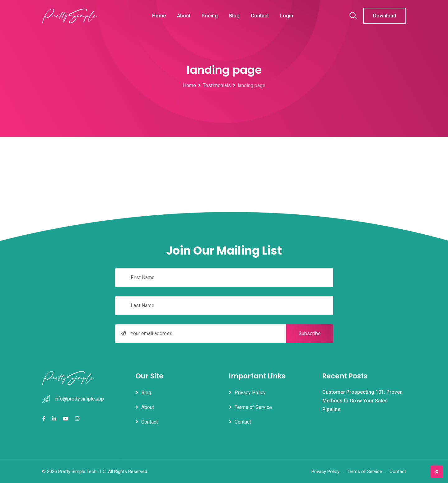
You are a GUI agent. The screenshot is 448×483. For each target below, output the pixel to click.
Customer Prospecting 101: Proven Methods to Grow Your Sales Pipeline (362, 401)
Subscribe (310, 333)
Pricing (210, 16)
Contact (260, 16)
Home (159, 16)
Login (287, 16)
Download (385, 16)
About (184, 16)
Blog (234, 16)
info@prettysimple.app (79, 399)
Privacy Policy (250, 393)
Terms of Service (253, 407)
